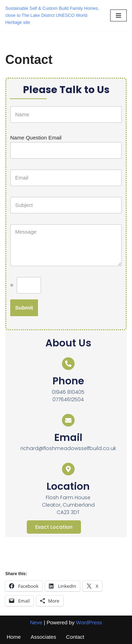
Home (14, 637)
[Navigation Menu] (118, 15)
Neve (36, 622)
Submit (24, 308)
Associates (43, 637)
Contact (75, 637)
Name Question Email (36, 138)
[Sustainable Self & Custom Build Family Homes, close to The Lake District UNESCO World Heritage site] (52, 15)
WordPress (89, 622)
